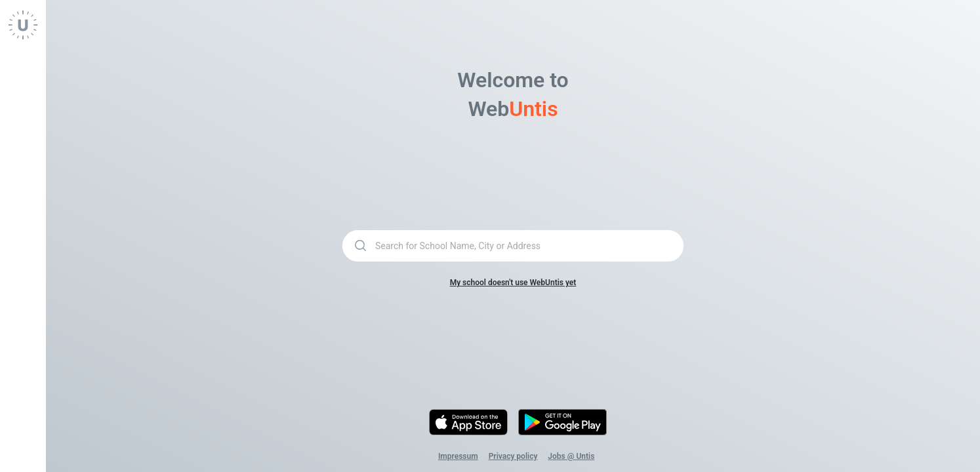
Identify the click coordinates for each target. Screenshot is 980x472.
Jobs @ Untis (571, 456)
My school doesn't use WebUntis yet (513, 283)
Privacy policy (513, 456)
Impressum (458, 456)
